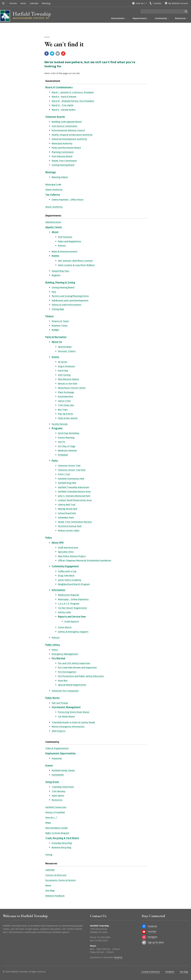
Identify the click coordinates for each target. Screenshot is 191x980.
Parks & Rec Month (68, 418)
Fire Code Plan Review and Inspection (77, 667)
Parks (55, 461)
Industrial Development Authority (69, 139)
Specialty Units (66, 552)
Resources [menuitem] (180, 18)
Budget (55, 330)
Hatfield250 (58, 775)
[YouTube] (144, 932)
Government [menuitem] (118, 18)
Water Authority (54, 207)
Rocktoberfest (66, 396)
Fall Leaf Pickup (60, 703)
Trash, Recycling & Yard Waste (62, 838)
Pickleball (63, 455)
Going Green (52, 782)
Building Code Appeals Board (67, 122)
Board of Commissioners (59, 87)
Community (52, 742)
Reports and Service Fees (72, 616)
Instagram (153, 937)
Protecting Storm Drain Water (74, 712)
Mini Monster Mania (68, 379)
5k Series (63, 362)
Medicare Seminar (67, 450)
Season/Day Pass (60, 271)
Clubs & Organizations (57, 748)
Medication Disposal (68, 595)
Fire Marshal (58, 658)
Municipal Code (53, 184)
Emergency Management (65, 654)
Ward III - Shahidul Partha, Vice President (73, 101)
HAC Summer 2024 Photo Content (75, 261)
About (55, 232)
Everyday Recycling (62, 843)
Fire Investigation (67, 672)
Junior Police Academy (70, 580)
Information (58, 590)
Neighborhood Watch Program (74, 584)
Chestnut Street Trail (69, 466)
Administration (53, 222)
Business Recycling (61, 847)
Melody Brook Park (68, 509)
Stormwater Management (66, 707)
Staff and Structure (68, 547)
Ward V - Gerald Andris (64, 110)
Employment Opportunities (61, 753)
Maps (48, 823)
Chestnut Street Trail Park (72, 470)
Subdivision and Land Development (70, 300)
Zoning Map (58, 309)
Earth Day (63, 370)
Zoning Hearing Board (63, 165)
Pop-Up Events (65, 414)
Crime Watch (65, 627)
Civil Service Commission (64, 126)
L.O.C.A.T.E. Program (69, 603)
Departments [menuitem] (140, 18)
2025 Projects (59, 731)
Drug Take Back (66, 575)
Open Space (58, 795)
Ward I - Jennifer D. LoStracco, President (73, 92)
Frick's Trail (64, 474)
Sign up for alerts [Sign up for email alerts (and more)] (156, 942)
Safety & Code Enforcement (66, 305)
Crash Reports (72, 621)
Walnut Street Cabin (69, 530)
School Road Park (67, 513)
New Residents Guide (56, 828)
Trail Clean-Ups (66, 405)
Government (53, 81)
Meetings (46, 3)
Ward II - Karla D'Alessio (64, 97)
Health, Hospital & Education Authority (72, 135)
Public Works (52, 698)
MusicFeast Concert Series (72, 388)
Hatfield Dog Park (67, 483)
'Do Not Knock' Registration (72, 608)
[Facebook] (144, 926)
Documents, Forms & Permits (61, 880)
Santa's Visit (64, 401)
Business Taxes (60, 325)
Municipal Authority (62, 143)
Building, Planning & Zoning (60, 282)
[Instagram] (144, 937)
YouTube (152, 931)
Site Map (50, 890)
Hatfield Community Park (71, 479)
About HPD (58, 543)
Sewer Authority (54, 190)
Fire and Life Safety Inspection (74, 663)
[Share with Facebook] (47, 54)
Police (49, 538)
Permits (13, 3)
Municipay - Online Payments (73, 599)
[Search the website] (162, 11)
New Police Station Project (72, 556)
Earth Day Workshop (69, 433)
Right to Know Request (57, 833)
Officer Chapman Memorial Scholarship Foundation (85, 560)
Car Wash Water (66, 716)
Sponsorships (65, 347)
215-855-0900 (104, 937)
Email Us (118, 957)
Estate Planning (66, 438)
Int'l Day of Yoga (67, 446)
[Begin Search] (186, 11)
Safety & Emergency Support (73, 632)
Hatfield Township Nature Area (74, 491)
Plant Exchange (66, 392)
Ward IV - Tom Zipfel (62, 105)
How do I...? (141, 3)
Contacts (157, 3)
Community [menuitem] (161, 18)
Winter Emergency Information (68, 727)
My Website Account (178, 3)
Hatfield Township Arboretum (74, 487)
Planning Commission (63, 152)
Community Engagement (65, 566)
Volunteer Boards (55, 117)
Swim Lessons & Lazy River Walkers (76, 265)
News (23, 3)
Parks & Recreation (56, 337)
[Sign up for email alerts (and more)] (144, 942)
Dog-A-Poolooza (66, 366)
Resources (57, 800)
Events (55, 256)
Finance (49, 316)
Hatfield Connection (56, 807)
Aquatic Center (54, 227)
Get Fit (62, 442)
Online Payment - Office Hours (68, 200)
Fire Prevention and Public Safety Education (81, 676)
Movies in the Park (68, 384)
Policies (62, 246)
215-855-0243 (101, 940)
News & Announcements (65, 251)
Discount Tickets (67, 351)
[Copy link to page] (63, 54)
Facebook (152, 926)
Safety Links (64, 612)
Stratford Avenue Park (70, 526)
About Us (57, 342)
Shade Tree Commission (64, 161)
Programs (57, 428)
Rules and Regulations (70, 241)
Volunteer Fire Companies (65, 691)
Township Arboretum (63, 787)
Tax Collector (53, 195)
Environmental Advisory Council (68, 130)
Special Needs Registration (72, 685)
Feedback (170, 972)
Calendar (34, 3)
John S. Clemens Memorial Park (74, 496)
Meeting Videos (60, 177)
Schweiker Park (66, 517)
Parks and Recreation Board (66, 148)
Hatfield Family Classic (63, 770)
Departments (53, 216)
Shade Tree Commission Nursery (75, 522)
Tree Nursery (59, 791)
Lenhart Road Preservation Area (75, 500)
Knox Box (63, 680)
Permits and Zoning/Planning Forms (70, 296)
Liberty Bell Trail (67, 505)
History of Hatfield (55, 812)
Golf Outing (64, 375)
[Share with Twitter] (52, 54)
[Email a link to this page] (58, 54)
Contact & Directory (56, 875)
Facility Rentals (60, 424)
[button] (3, 3)
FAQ (54, 292)
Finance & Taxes (60, 321)
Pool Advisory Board (62, 156)
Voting (49, 855)
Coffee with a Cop (67, 571)
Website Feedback (55, 896)
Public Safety (53, 645)
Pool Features (65, 237)
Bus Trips (63, 409)
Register (56, 275)
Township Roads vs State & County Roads (73, 722)
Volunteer (57, 758)
